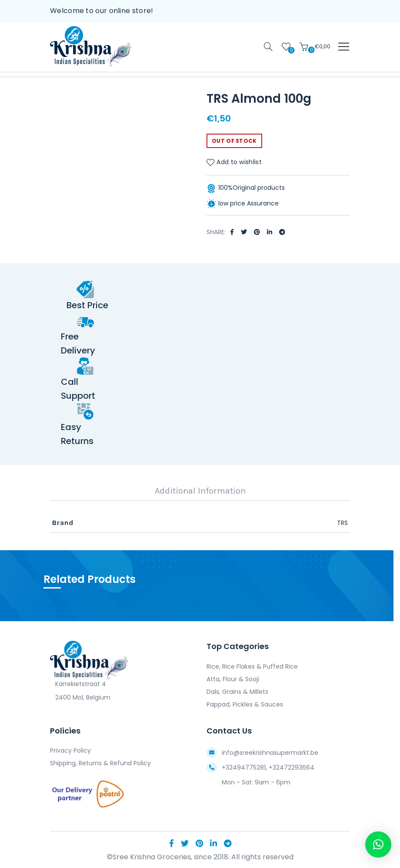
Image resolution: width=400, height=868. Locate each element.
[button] (378, 844)
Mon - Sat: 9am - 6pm (256, 782)
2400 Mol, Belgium (80, 697)
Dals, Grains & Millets (237, 692)
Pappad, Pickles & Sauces (245, 704)
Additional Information (200, 491)
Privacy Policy (70, 750)
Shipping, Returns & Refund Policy (100, 763)
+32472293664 (292, 767)
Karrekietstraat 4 (78, 684)
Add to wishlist (239, 162)
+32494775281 (244, 767)
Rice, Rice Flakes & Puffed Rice (252, 666)
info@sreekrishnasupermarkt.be (270, 753)
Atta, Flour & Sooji (233, 679)
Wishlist (291, 50)
